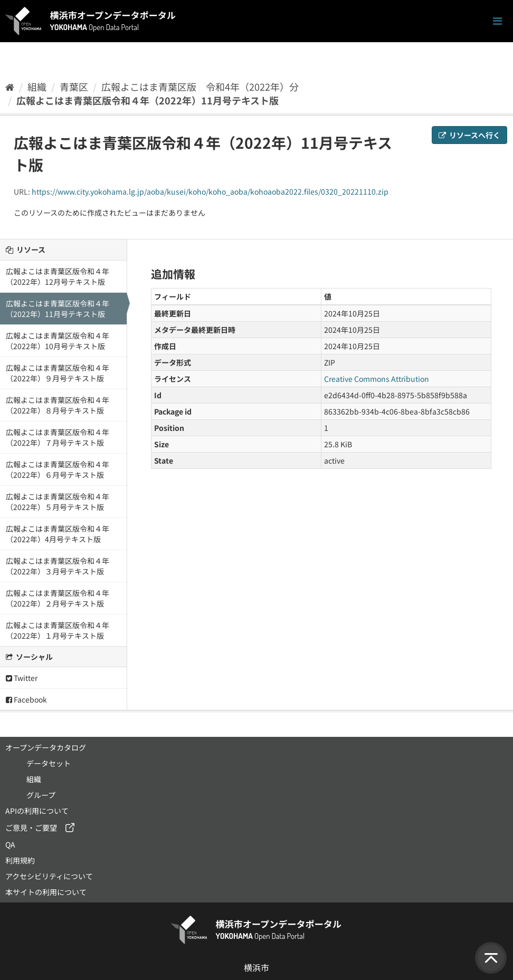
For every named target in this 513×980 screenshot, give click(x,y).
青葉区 (74, 87)
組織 (37, 87)
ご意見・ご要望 (31, 828)
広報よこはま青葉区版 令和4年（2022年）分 (200, 87)
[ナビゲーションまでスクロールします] (497, 21)
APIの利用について (37, 811)
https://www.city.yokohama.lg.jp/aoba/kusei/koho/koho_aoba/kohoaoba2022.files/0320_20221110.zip (210, 191)
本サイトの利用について (46, 892)
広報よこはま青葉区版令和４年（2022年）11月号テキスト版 (148, 100)
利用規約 (20, 860)
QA (10, 844)
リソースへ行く (469, 135)
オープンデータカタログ (46, 747)
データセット (49, 763)
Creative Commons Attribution (377, 379)
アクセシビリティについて (49, 876)
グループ (41, 795)
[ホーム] (10, 87)
